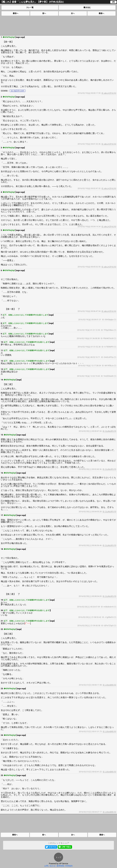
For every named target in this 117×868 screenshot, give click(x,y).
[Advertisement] (58, 25)
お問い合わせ (50, 866)
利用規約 (69, 866)
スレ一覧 (30, 7)
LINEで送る (66, 847)
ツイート (52, 847)
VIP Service (63, 864)
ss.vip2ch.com (18, 91)
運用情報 (60, 866)
